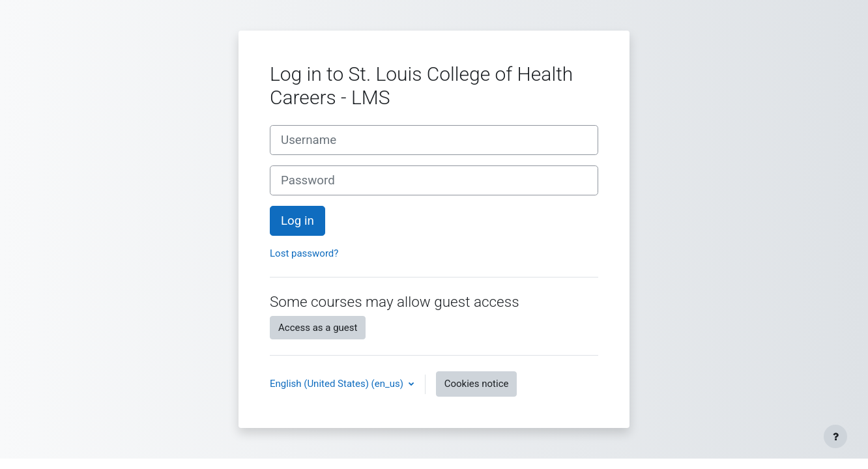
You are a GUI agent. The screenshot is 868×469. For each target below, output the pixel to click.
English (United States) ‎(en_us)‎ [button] (338, 384)
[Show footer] (835, 436)
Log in (297, 221)
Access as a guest (318, 328)
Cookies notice (477, 384)
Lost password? (304, 253)
